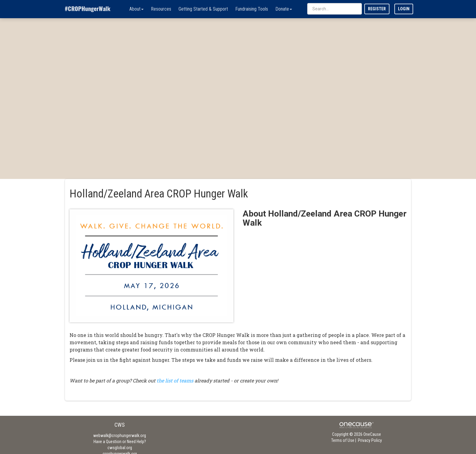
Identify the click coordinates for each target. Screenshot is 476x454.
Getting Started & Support (203, 9)
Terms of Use (343, 440)
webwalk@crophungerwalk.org (120, 436)
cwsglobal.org (120, 448)
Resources (161, 9)
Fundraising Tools (252, 9)
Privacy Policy (370, 440)
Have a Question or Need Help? (120, 442)
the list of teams (175, 380)
